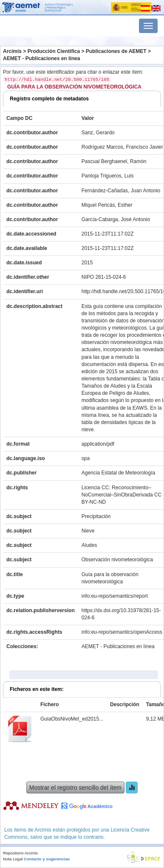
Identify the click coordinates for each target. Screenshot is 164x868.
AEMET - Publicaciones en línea (41, 58)
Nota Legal (13, 859)
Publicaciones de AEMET (116, 51)
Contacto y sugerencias (47, 859)
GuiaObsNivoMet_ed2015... (72, 719)
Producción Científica (54, 51)
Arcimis (12, 51)
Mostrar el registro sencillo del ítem (75, 788)
